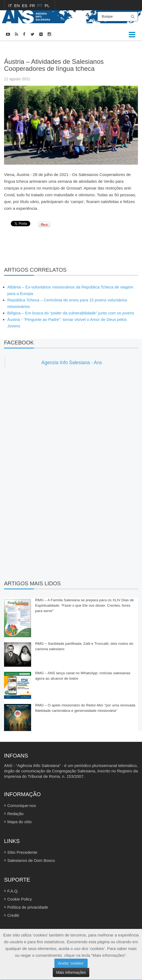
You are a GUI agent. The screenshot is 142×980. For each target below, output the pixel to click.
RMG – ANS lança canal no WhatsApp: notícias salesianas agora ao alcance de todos (83, 676)
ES (25, 6)
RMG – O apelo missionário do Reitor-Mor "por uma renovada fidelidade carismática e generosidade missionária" (85, 708)
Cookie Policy (20, 899)
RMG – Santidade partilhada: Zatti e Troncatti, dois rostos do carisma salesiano (84, 646)
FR (33, 6)
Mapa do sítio (19, 822)
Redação (15, 814)
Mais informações (71, 972)
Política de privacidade (28, 907)
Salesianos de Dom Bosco (31, 860)
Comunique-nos (22, 805)
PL (47, 6)
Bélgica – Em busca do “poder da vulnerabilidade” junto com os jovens (71, 313)
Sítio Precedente (22, 852)
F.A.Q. (13, 891)
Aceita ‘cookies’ (71, 963)
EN (17, 6)
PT (40, 6)
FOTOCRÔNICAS (34, 48)
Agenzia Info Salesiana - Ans (72, 363)
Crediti (13, 915)
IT (11, 6)
